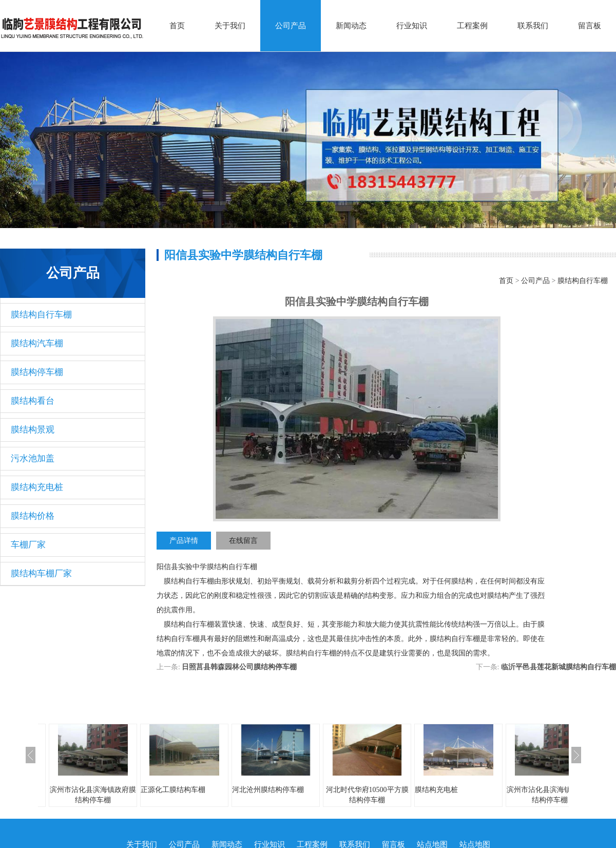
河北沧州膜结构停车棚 (268, 790)
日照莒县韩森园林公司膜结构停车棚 (239, 667)
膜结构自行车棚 (41, 315)
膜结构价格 (33, 516)
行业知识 (412, 26)
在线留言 (243, 541)
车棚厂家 (28, 545)
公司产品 (291, 26)
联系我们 (533, 26)
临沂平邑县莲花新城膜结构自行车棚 (559, 667)
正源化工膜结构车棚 (173, 790)
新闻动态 (351, 26)
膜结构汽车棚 (37, 343)
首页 (177, 26)
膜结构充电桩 (37, 487)
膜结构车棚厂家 (41, 573)
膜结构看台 (33, 401)
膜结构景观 (33, 430)
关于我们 (230, 26)
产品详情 (184, 541)
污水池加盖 (33, 458)
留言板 (590, 26)
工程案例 (472, 26)
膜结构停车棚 (37, 372)
